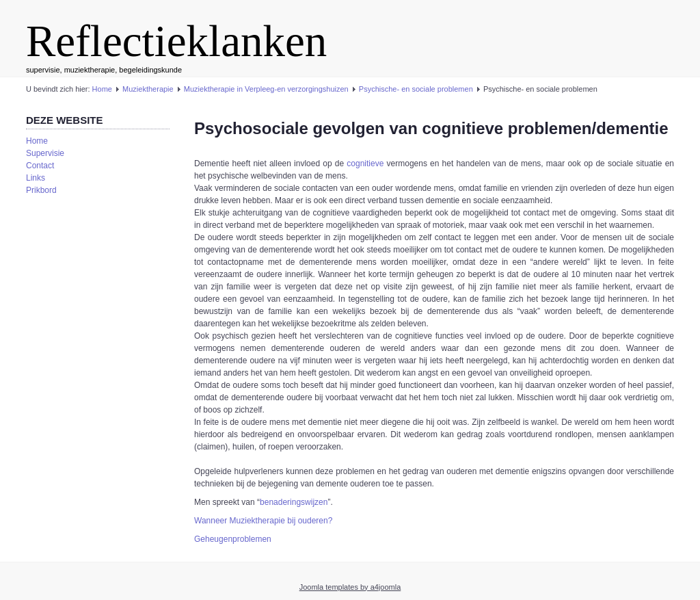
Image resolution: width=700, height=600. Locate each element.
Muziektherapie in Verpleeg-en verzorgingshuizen (266, 89)
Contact (40, 166)
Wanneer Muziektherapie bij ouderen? (263, 521)
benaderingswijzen (294, 502)
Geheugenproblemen (233, 539)
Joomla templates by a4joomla (350, 587)
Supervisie (45, 153)
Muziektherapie (148, 89)
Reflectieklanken (176, 41)
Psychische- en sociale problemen (416, 89)
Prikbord (41, 190)
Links (36, 178)
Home (102, 89)
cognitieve (365, 164)
